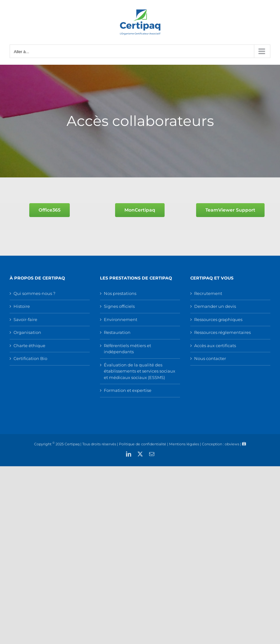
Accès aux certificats (215, 346)
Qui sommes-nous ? (34, 293)
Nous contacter (210, 358)
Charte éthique (29, 346)
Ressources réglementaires (222, 332)
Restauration (117, 332)
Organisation (27, 332)
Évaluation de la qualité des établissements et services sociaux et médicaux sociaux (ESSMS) (140, 371)
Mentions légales (184, 444)
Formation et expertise (128, 390)
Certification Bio (30, 358)
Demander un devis (215, 306)
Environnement (121, 319)
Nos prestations (120, 293)
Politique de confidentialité (143, 444)
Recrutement (208, 293)
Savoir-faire (25, 319)
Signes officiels (119, 306)
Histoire (22, 306)
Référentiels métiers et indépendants (127, 349)
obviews (232, 444)
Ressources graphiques (218, 319)
